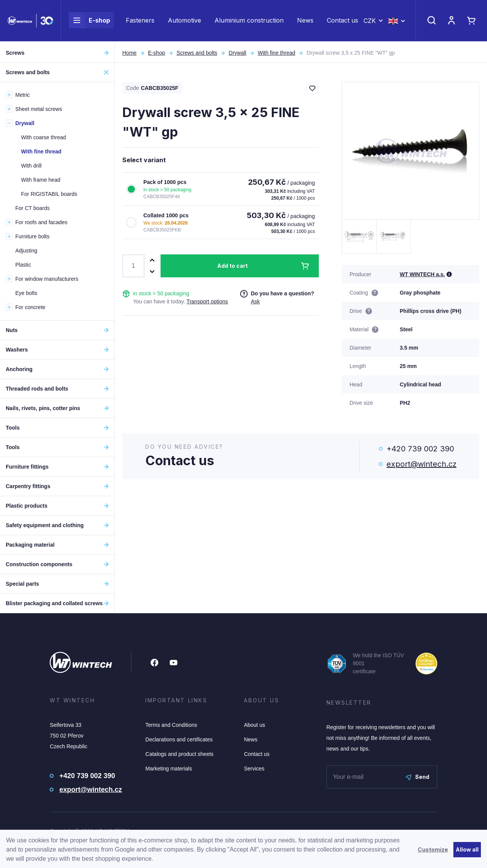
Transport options (207, 301)
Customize (433, 849)
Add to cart (232, 266)
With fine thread (276, 53)
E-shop (89, 21)
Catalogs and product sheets (179, 754)
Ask (255, 301)
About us (254, 725)
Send (418, 777)
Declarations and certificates (179, 739)
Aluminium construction (249, 21)
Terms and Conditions (171, 725)
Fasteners (140, 21)
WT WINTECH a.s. (422, 274)
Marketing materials (169, 769)
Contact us (343, 21)
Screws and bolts (197, 53)
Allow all (467, 849)
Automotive (184, 21)
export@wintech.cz (421, 464)
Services (254, 769)
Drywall (237, 53)
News (305, 21)
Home (129, 53)
